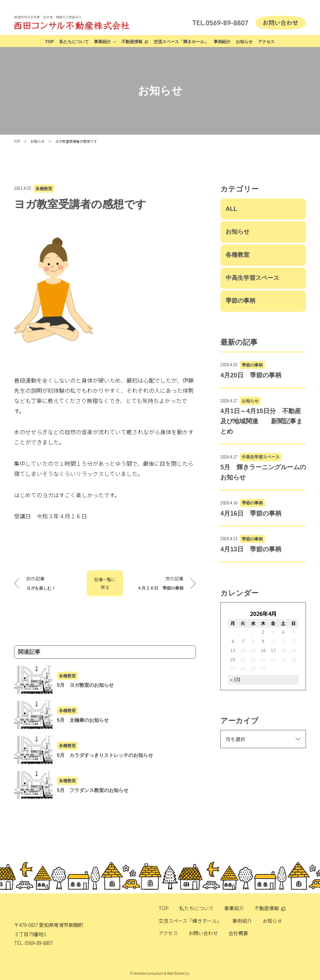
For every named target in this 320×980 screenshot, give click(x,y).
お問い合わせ (203, 933)
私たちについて (74, 42)
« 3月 (235, 679)
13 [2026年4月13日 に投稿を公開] (233, 650)
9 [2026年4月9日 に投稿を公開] (263, 641)
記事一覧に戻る (105, 583)
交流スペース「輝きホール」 (181, 42)
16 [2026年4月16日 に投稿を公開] (263, 650)
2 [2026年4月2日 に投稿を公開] (263, 632)
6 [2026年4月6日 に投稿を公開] (233, 641)
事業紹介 (102, 42)
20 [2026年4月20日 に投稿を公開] (233, 659)
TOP (50, 42)
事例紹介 (222, 42)
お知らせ (244, 42)
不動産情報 (132, 42)
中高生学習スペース (252, 278)
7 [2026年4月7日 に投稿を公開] (243, 641)
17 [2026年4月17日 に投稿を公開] (273, 650)
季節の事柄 (241, 301)
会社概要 (238, 933)
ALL (231, 209)
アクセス (266, 42)
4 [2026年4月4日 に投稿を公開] (283, 632)
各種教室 (44, 188)
